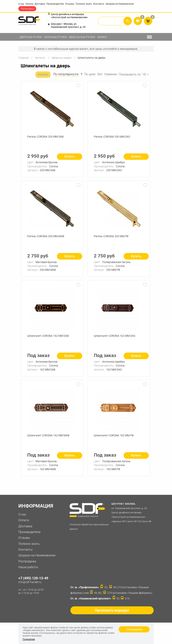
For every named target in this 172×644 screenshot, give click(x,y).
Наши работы (28, 572)
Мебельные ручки (82, 37)
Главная (24, 58)
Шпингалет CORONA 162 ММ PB (114, 440)
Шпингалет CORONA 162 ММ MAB (49, 440)
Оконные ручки (55, 37)
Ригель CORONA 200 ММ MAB (46, 238)
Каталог (40, 58)
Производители (55, 4)
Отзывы (70, 4)
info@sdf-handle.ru (30, 587)
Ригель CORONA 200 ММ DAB (46, 137)
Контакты (99, 4)
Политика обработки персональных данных (89, 532)
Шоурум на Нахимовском (120, 4)
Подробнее (29, 639)
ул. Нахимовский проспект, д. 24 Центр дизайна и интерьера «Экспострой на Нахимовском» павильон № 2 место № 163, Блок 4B (132, 517)
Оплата (29, 4)
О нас (21, 4)
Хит (100, 74)
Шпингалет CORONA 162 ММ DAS (115, 339)
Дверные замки (62, 58)
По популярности (66, 74)
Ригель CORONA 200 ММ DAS (113, 137)
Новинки (111, 74)
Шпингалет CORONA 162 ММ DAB (49, 339)
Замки (102, 37)
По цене (88, 74)
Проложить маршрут (112, 615)
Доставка (40, 4)
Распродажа (27, 9)
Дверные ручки (31, 37)
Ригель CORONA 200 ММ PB (112, 238)
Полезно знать (84, 4)
